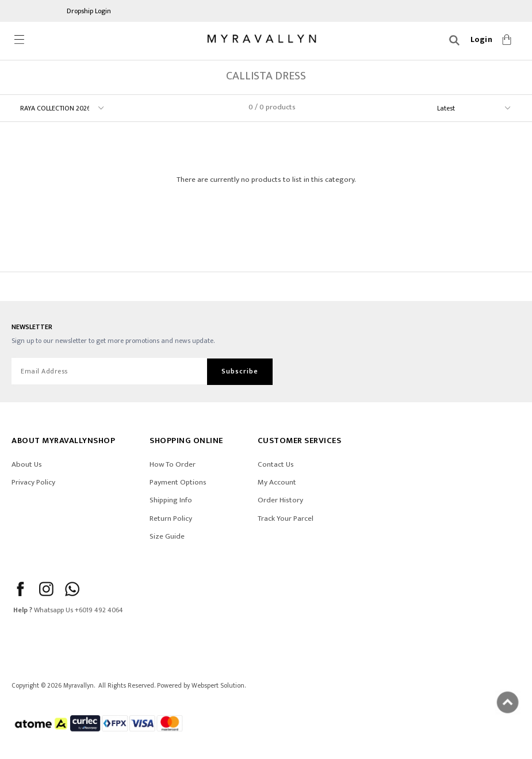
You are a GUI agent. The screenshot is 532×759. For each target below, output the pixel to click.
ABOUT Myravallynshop (63, 440)
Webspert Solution (218, 686)
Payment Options (178, 482)
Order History (280, 500)
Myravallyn (79, 686)
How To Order (173, 464)
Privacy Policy (33, 482)
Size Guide (167, 536)
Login (482, 39)
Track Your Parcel (286, 518)
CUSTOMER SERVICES (300, 440)
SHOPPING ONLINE (186, 440)
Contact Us (276, 464)
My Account (277, 482)
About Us (27, 464)
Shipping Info (171, 500)
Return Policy (171, 518)
